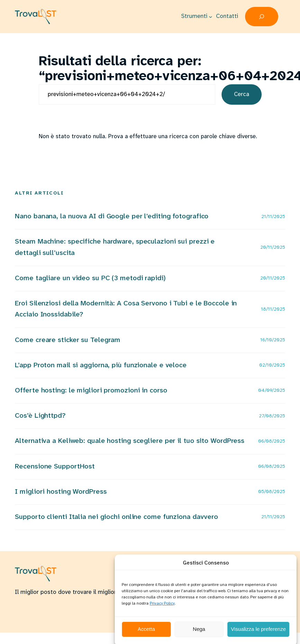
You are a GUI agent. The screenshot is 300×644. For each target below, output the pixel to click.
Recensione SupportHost (55, 467)
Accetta (146, 635)
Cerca (242, 94)
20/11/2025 (273, 248)
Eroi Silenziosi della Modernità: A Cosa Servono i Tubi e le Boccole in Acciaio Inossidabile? (126, 309)
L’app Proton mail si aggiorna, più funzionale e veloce (101, 365)
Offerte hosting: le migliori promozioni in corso (91, 391)
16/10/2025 (273, 340)
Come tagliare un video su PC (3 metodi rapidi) (90, 278)
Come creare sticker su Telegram (68, 340)
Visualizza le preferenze (258, 635)
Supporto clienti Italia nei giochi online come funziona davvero (116, 517)
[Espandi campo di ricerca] (262, 17)
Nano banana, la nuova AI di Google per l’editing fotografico (112, 216)
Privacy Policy (162, 610)
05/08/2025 (272, 492)
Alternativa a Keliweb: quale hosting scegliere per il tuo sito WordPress (130, 441)
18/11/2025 (273, 309)
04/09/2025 (272, 391)
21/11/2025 (273, 217)
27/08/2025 (272, 416)
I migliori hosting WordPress (61, 492)
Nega (199, 635)
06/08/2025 (272, 441)
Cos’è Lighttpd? (40, 416)
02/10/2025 (272, 365)
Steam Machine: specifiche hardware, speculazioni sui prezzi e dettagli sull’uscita (115, 247)
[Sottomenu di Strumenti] (210, 17)
